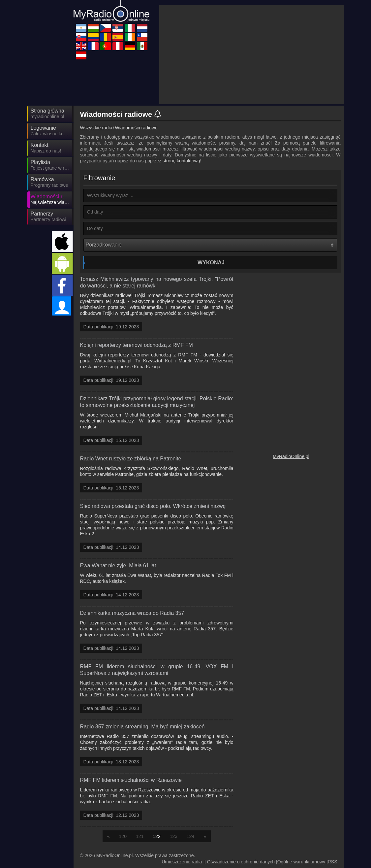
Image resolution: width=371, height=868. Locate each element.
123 (174, 836)
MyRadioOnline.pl (291, 456)
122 (156, 836)
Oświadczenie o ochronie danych (241, 862)
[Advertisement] (252, 54)
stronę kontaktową (181, 161)
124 (190, 836)
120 (123, 836)
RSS (333, 862)
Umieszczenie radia (182, 862)
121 (140, 836)
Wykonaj (211, 263)
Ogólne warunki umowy (301, 862)
